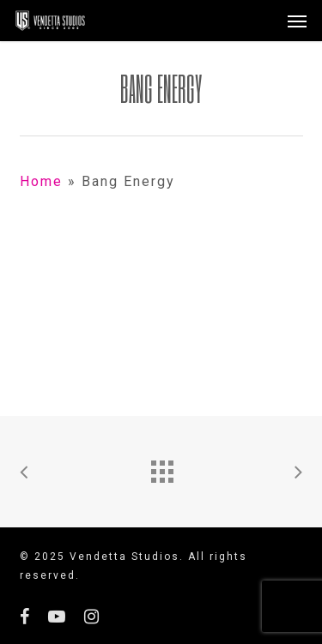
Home (41, 181)
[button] (297, 21)
